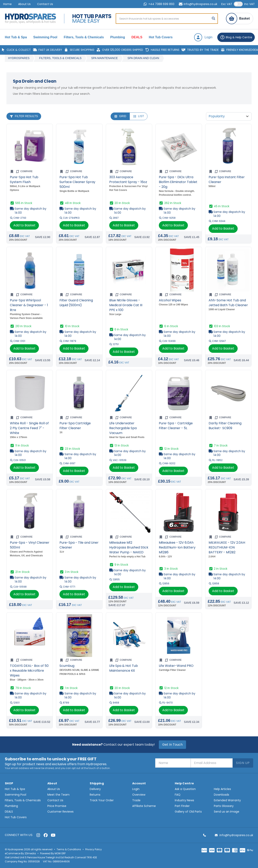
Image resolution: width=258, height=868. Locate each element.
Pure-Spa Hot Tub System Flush (24, 180)
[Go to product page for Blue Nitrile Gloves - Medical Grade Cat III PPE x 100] (129, 270)
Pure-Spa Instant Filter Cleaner (227, 180)
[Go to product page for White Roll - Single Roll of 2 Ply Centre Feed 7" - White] (30, 393)
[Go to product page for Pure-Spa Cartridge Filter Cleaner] (79, 393)
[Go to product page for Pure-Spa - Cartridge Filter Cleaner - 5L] (179, 393)
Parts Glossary (224, 806)
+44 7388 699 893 (159, 4)
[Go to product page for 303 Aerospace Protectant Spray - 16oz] (129, 147)
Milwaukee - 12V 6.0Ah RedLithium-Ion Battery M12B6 (177, 547)
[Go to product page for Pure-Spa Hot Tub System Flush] (30, 147)
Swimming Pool (16, 795)
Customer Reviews (60, 812)
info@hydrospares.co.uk (198, 4)
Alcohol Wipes (170, 300)
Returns (95, 795)
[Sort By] (229, 116)
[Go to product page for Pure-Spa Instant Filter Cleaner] (228, 147)
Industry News (184, 800)
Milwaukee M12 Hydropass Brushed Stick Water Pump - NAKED (129, 547)
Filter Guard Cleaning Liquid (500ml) (76, 303)
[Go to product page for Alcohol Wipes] (179, 270)
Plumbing (11, 806)
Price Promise (57, 806)
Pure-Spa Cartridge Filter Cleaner (75, 426)
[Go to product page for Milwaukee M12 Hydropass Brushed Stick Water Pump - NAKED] (129, 512)
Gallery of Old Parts (188, 812)
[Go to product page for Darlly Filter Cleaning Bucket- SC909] (228, 393)
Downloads (222, 795)
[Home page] (30, 19)
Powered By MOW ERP (53, 853)
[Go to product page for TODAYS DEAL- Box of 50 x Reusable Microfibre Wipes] (30, 636)
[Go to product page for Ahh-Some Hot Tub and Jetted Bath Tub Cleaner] (228, 270)
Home (7, 4)
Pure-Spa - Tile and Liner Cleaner (79, 545)
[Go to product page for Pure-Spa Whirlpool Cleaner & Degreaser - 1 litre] (30, 270)
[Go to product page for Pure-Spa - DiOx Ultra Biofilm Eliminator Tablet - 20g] (179, 147)
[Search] (213, 19)
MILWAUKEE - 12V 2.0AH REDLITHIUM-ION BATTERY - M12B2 (227, 547)
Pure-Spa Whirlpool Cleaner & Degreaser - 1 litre (29, 305)
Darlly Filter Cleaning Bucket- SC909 (225, 426)
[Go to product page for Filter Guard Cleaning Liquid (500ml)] (79, 270)
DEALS (9, 812)
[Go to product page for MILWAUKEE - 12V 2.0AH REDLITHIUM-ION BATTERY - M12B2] (228, 512)
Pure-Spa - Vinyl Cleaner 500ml (30, 545)
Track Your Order (102, 800)
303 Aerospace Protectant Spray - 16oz (128, 180)
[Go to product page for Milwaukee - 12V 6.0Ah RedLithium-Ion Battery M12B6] (179, 512)
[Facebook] (46, 835)
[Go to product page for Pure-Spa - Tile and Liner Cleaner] (79, 512)
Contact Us (45, 4)
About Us (24, 4)
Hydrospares (19, 58)
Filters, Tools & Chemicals (60, 58)
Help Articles (222, 789)
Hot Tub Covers (16, 817)
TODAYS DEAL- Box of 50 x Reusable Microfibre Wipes (29, 671)
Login (136, 789)
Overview (139, 795)
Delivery (95, 789)
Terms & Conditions (69, 849)
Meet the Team (58, 795)
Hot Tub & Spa (15, 789)
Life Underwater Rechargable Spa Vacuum (123, 428)
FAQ (178, 795)
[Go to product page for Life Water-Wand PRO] (179, 636)
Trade (136, 800)
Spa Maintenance (104, 58)
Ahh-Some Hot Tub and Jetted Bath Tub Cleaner (228, 303)
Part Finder (182, 806)
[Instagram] (38, 835)
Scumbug (67, 666)
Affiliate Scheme (144, 806)
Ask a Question (185, 789)
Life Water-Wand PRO (176, 666)
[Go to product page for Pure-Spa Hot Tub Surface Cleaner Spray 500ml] (79, 147)
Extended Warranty (227, 800)
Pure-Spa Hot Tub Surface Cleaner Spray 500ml (77, 182)
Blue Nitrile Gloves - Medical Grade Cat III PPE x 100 (126, 305)
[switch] (238, 4)
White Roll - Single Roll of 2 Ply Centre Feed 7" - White (29, 428)
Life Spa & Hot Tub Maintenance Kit (124, 668)
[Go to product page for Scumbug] (79, 636)
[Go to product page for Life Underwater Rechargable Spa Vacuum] (129, 393)
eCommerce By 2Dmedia (20, 853)
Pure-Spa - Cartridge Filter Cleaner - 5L (176, 426)
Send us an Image (227, 812)
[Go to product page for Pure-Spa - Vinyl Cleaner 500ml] (30, 512)
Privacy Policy (94, 849)
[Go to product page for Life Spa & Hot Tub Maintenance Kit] (129, 636)
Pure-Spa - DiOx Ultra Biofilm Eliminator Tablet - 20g (178, 182)
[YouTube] (53, 835)
